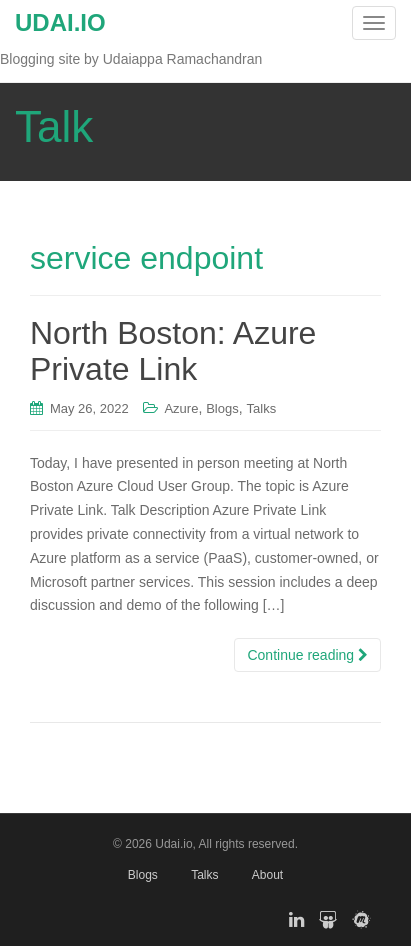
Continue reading (307, 655)
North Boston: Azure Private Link (173, 350)
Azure (181, 408)
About (267, 875)
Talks (262, 408)
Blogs (222, 408)
